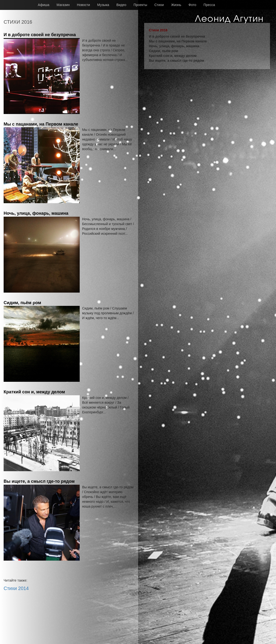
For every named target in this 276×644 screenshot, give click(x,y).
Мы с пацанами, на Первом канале (41, 124)
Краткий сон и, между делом (34, 392)
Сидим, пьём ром (22, 303)
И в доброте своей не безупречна (40, 35)
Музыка (103, 5)
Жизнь (176, 5)
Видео (121, 5)
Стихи (159, 5)
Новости (83, 5)
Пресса (209, 5)
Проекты (140, 5)
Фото (192, 5)
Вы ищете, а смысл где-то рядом (39, 481)
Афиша (44, 5)
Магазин (63, 5)
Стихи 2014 (16, 588)
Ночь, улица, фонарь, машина (36, 213)
